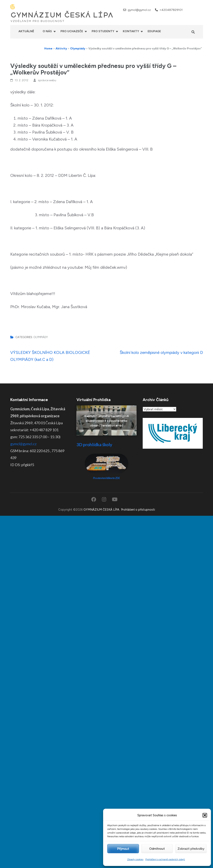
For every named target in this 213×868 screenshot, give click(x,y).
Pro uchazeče (72, 31)
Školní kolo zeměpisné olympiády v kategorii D (161, 352)
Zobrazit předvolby (191, 849)
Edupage (154, 31)
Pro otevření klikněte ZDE (106, 478)
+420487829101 (171, 10)
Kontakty (131, 31)
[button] (205, 815)
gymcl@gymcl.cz (139, 10)
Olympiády (41, 337)
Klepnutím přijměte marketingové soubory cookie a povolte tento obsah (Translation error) (106, 420)
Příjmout (123, 849)
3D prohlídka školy (94, 444)
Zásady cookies (135, 859)
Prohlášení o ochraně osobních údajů (165, 859)
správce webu (47, 80)
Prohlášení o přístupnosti (138, 510)
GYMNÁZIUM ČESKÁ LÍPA (62, 15)
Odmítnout (157, 849)
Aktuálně (26, 31)
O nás (47, 31)
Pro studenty (103, 31)
